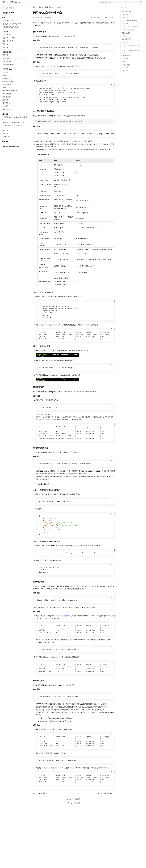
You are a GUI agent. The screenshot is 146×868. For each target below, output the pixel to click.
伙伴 (56, 3)
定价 (44, 3)
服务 (60, 3)
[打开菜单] (3, 3)
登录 (140, 3)
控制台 (128, 3)
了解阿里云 (68, 3)
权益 (39, 3)
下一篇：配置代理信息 (106, 806)
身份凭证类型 (75, 157)
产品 (27, 3)
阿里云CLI (14, 9)
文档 (118, 3)
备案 (123, 3)
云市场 (50, 3)
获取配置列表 (66, 627)
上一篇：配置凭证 (40, 806)
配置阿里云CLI (49, 14)
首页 (34, 14)
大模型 (21, 3)
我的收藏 (110, 24)
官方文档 (5, 9)
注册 (133, 3)
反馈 (77, 816)
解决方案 (33, 3)
